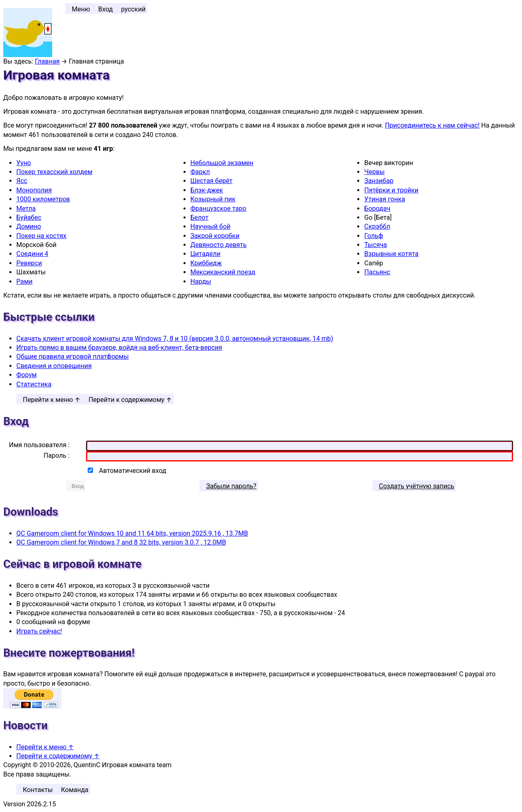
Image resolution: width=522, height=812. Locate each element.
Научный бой (210, 226)
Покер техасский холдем (54, 172)
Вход (106, 9)
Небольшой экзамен (222, 163)
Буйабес (29, 217)
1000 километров (43, 199)
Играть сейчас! (39, 631)
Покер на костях (41, 236)
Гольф (374, 236)
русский (133, 9)
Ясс (22, 181)
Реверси (29, 263)
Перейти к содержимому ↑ (130, 400)
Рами (24, 281)
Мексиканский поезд (223, 272)
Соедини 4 (32, 254)
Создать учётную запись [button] (417, 486)
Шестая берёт (211, 181)
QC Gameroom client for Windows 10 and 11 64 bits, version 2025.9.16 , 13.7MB (132, 533)
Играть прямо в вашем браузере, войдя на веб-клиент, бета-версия (119, 348)
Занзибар (379, 181)
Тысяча (376, 245)
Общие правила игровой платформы (73, 356)
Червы (374, 172)
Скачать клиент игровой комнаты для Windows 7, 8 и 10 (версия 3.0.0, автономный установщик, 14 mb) (175, 339)
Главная (48, 61)
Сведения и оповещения (54, 366)
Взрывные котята (391, 254)
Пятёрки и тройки (391, 190)
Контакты (38, 790)
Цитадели (206, 254)
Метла (26, 209)
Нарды (201, 281)
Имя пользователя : (39, 445)
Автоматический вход (133, 471)
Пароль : (57, 456)
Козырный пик (213, 199)
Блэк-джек (207, 190)
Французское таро (218, 209)
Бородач (377, 209)
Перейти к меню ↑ (52, 400)
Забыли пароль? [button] (231, 486)
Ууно (24, 163)
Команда (74, 790)
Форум (27, 375)
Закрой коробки (215, 236)
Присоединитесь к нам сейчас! (432, 125)
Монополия (34, 190)
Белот (199, 217)
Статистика (34, 384)
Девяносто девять (219, 245)
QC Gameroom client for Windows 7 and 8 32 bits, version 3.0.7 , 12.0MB (121, 542)
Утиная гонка (385, 199)
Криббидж (206, 263)
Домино (29, 226)
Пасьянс (377, 272)
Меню (81, 9)
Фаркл (200, 172)
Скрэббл (377, 226)
